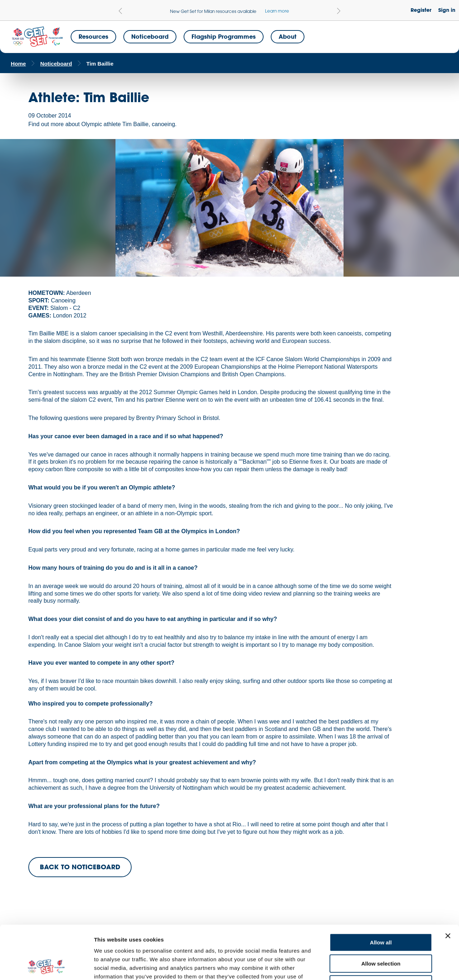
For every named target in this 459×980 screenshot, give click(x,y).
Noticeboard (150, 36)
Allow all (381, 892)
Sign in (447, 10)
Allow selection (381, 914)
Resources (93, 36)
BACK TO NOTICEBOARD (80, 867)
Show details (376, 966)
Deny (381, 934)
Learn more (277, 11)
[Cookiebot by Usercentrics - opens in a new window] (46, 966)
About (288, 36)
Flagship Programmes (224, 36)
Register (421, 10)
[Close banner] (448, 886)
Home (18, 64)
